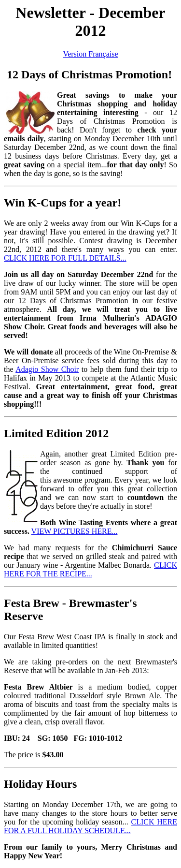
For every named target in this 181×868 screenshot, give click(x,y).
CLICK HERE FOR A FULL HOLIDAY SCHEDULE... (90, 826)
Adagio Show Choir (47, 369)
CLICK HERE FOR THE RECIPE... (90, 569)
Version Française (90, 54)
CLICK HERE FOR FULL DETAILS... (65, 258)
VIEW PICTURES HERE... (75, 531)
